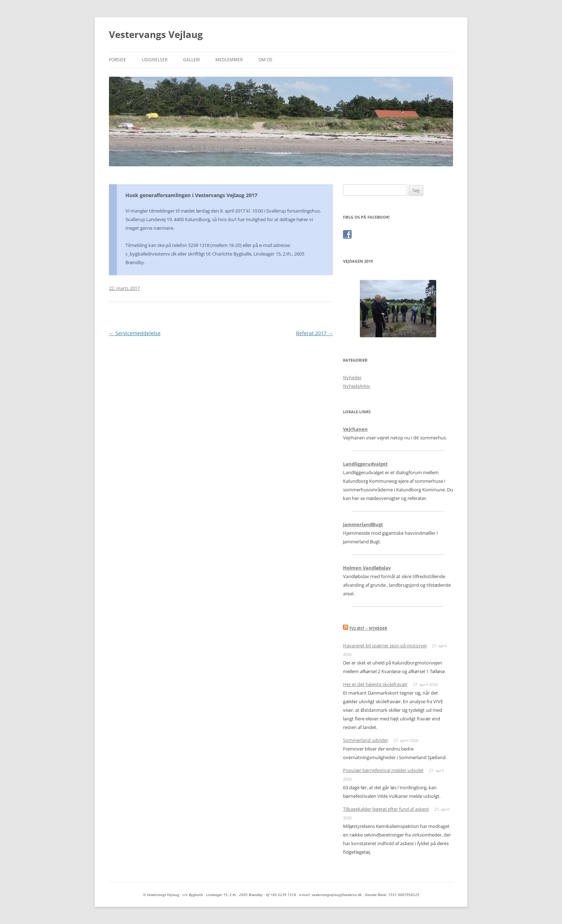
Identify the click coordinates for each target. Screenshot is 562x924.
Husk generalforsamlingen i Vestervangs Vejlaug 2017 (191, 195)
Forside (118, 60)
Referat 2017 (315, 333)
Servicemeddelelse (135, 333)
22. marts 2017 (124, 288)
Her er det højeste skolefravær (375, 684)
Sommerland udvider (366, 740)
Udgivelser (155, 60)
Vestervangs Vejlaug (156, 34)
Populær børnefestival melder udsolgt (383, 770)
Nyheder (352, 377)
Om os (265, 60)
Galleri (191, 60)
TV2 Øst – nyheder (368, 628)
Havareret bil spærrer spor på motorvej (385, 646)
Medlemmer (229, 60)
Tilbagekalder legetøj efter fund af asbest (386, 809)
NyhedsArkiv (357, 386)
